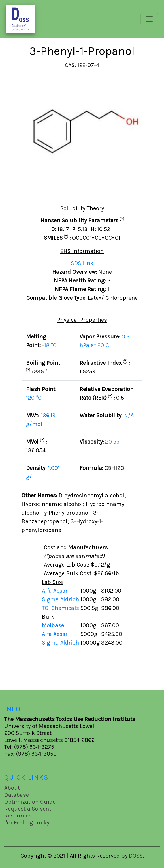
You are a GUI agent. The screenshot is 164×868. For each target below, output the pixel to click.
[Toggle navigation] (149, 19)
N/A (129, 415)
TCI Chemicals (61, 608)
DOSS (136, 856)
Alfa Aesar (55, 591)
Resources (18, 816)
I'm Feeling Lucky (27, 823)
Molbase (53, 625)
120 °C (34, 398)
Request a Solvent (28, 809)
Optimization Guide (30, 802)
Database (17, 795)
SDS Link (82, 263)
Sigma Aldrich (61, 599)
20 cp (112, 442)
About (12, 788)
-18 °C (49, 345)
